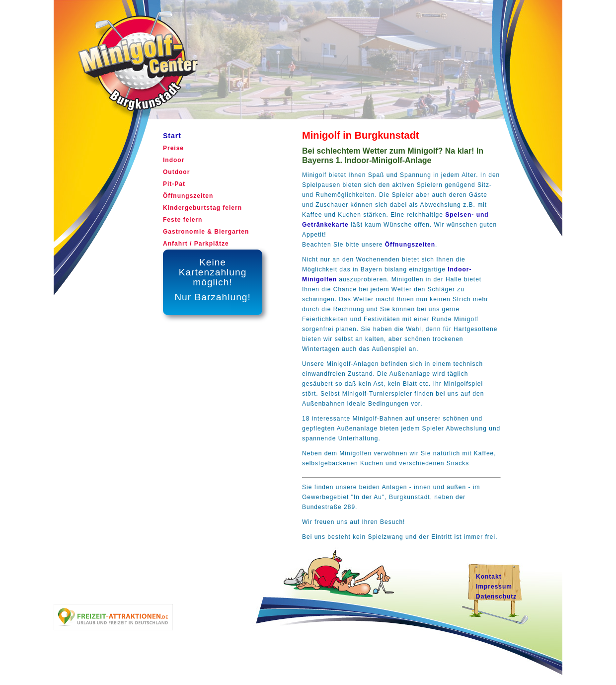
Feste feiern (183, 220)
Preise (173, 148)
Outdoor (176, 172)
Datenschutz (496, 597)
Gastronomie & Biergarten (206, 232)
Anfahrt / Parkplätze (196, 244)
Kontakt (489, 577)
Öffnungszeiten (410, 245)
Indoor (174, 160)
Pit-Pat (174, 184)
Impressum (494, 587)
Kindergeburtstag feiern (202, 208)
